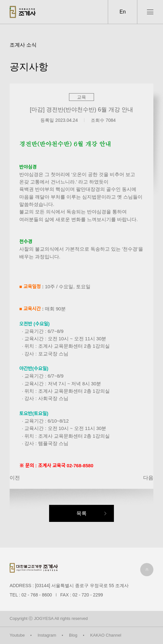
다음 (148, 478)
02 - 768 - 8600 (37, 595)
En (123, 12)
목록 (81, 513)
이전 (15, 478)
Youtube (17, 635)
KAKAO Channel (106, 635)
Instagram (47, 635)
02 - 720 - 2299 (88, 595)
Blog (73, 635)
